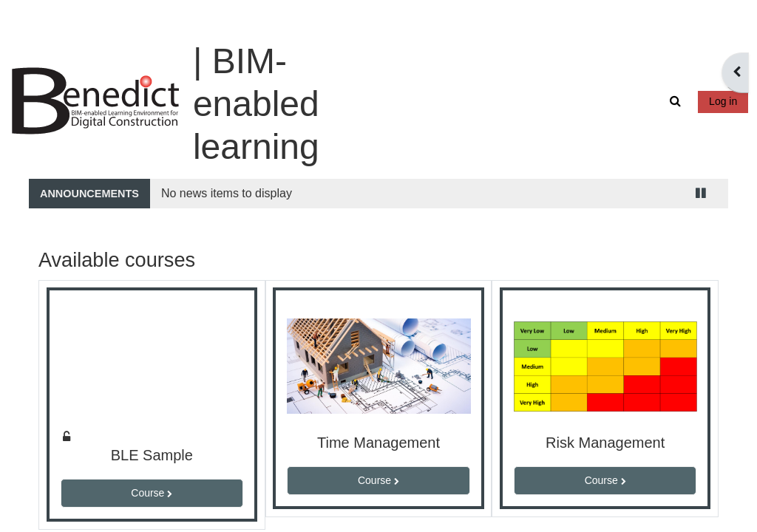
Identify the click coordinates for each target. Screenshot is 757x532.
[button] (667, 67)
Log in (713, 66)
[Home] (105, 66)
